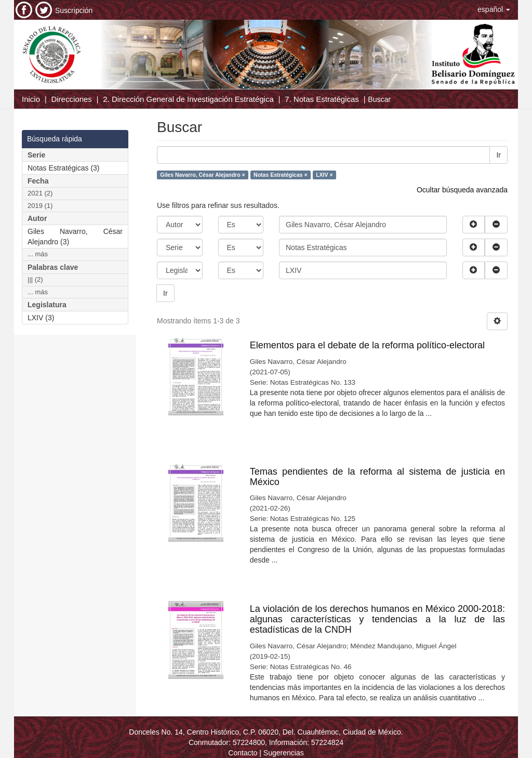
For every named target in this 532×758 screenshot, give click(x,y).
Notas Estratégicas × (281, 175)
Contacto (243, 753)
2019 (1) (40, 206)
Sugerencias (284, 753)
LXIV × (324, 175)
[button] (494, 9)
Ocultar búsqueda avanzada (462, 190)
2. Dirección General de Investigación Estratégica (188, 99)
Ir (498, 155)
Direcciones (71, 99)
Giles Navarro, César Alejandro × (202, 175)
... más (38, 254)
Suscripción (74, 10)
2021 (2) (40, 193)
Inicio (31, 99)
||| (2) (35, 279)
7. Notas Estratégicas (322, 99)
